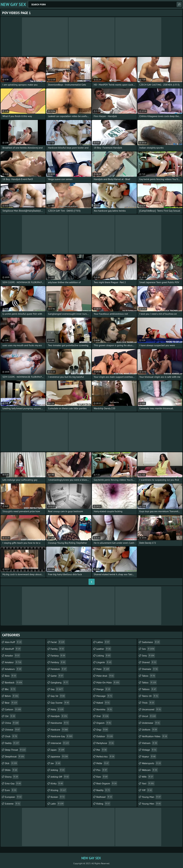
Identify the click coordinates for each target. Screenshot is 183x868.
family (58, 649)
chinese (13, 730)
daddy (12, 743)
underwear (151, 723)
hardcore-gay (62, 736)
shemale (150, 669)
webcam (150, 770)
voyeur (149, 756)
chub (11, 736)
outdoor (105, 736)
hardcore (60, 730)
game (57, 676)
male (103, 669)
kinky (57, 783)
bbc (10, 689)
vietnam (150, 743)
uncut (149, 716)
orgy (102, 730)
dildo (11, 770)
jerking (58, 770)
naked (103, 703)
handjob (59, 716)
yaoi (148, 783)
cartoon (13, 709)
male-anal (105, 676)
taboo (149, 676)
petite (103, 763)
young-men (152, 804)
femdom (59, 669)
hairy (57, 709)
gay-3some (60, 703)
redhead (105, 797)
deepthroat (15, 756)
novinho (104, 709)
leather (104, 649)
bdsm (12, 696)
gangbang (60, 682)
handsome (60, 723)
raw (102, 777)
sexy (148, 656)
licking (104, 656)
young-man (152, 797)
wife (148, 777)
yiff (147, 790)
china (12, 723)
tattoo (149, 682)
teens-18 (150, 696)
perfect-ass (106, 756)
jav (56, 763)
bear (11, 703)
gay (57, 689)
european (14, 797)
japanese (60, 756)
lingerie (104, 662)
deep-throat (16, 750)
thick (148, 703)
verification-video (155, 736)
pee (102, 750)
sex (148, 649)
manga (104, 689)
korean (58, 797)
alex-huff (13, 642)
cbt (10, 716)
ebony (12, 777)
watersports (152, 763)
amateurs (13, 669)
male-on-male (108, 682)
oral (103, 716)
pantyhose (105, 743)
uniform (150, 730)
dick (11, 763)
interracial (60, 743)
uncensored (152, 709)
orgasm (104, 723)
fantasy (58, 656)
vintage (149, 750)
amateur (13, 662)
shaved (149, 662)
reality (103, 790)
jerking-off (60, 777)
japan (58, 750)
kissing (59, 790)
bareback (14, 682)
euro (11, 790)
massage (105, 696)
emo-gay (13, 783)
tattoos (149, 689)
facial (58, 642)
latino (103, 642)
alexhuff (13, 649)
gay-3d (58, 696)
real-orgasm (107, 783)
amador (13, 656)
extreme (13, 804)
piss (102, 770)
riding (103, 804)
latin (57, 804)
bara (11, 676)
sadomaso (151, 642)
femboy (58, 662)
